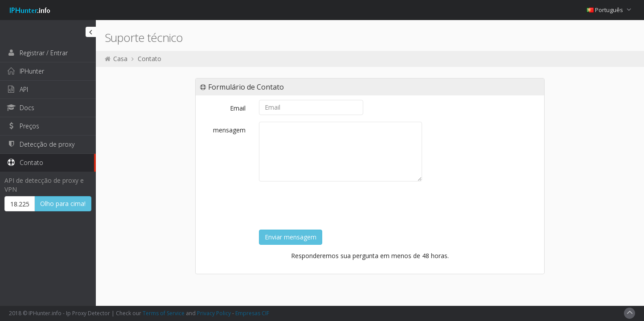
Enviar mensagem (291, 237)
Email (238, 108)
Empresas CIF (252, 313)
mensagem (229, 130)
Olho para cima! (63, 204)
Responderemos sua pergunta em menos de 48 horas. (370, 256)
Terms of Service (164, 313)
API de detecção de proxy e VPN (44, 185)
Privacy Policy (214, 313)
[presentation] (327, 206)
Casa (120, 59)
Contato (150, 59)
